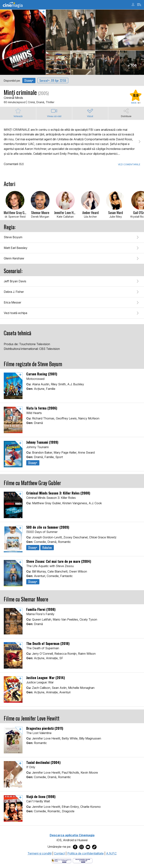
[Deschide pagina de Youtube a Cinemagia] (88, 847)
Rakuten (47, 548)
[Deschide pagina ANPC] (61, 860)
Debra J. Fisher (14, 292)
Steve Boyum (13, 237)
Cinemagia (13, 5)
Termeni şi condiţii (40, 853)
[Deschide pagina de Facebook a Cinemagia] (75, 847)
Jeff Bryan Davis (15, 281)
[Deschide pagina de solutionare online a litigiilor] (83, 860)
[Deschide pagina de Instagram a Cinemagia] (82, 847)
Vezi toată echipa (15, 313)
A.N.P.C (111, 853)
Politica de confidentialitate (85, 853)
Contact (59, 853)
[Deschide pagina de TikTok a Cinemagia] (94, 847)
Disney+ (29, 80)
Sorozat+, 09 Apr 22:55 (53, 80)
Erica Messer (12, 302)
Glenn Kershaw (14, 258)
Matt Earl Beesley (16, 248)
